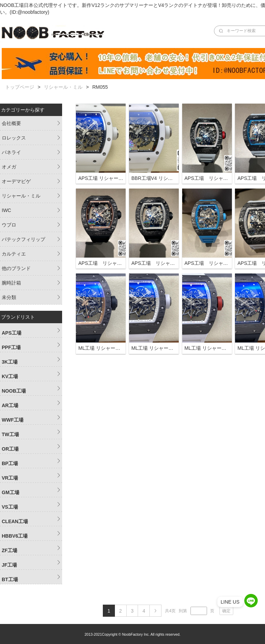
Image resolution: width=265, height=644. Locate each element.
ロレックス (14, 138)
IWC (6, 210)
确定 (226, 611)
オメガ (9, 167)
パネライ (11, 152)
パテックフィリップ (23, 239)
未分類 (9, 297)
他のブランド (16, 268)
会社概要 (11, 123)
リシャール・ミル (63, 87)
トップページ (20, 87)
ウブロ (9, 225)
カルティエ (14, 254)
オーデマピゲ (16, 181)
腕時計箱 (11, 283)
